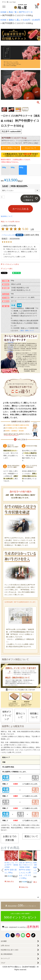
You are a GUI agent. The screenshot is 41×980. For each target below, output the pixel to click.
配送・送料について (27, 331)
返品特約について (7, 216)
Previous (3, 36)
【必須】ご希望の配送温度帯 (15, 186)
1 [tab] (18, 43)
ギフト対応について (10, 148)
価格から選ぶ (15, 20)
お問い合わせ (5, 946)
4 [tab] (23, 43)
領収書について (34, 715)
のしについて (31, 148)
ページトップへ (38, 897)
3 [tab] (21, 43)
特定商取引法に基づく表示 (10, 950)
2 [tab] (20, 43)
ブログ (3, 963)
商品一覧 (13, 12)
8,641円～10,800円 (32, 20)
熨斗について (21, 715)
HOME (4, 12)
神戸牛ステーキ (26, 12)
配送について (31, 836)
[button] (2, 870)
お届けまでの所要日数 (10, 838)
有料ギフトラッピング (7, 715)
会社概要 (4, 941)
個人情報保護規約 (7, 954)
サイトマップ (5, 958)
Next (38, 36)
